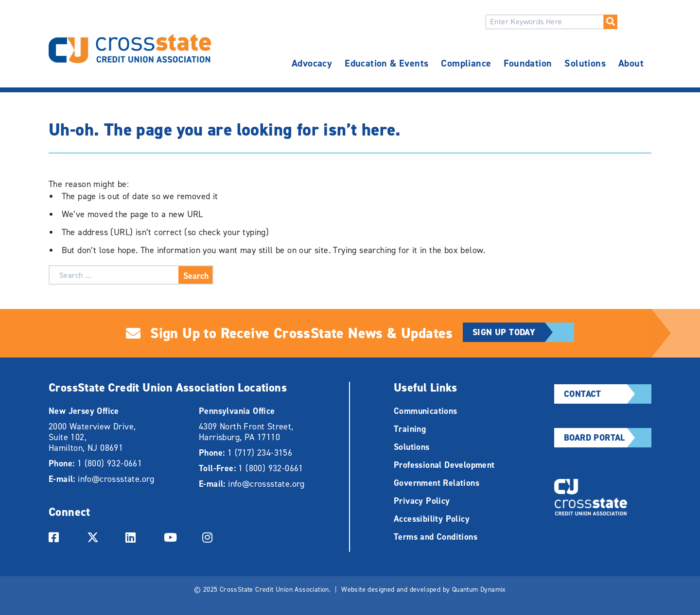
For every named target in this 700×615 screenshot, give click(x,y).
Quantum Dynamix (479, 589)
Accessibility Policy (432, 519)
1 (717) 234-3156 (260, 453)
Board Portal (608, 438)
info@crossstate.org (116, 479)
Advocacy (312, 63)
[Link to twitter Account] (96, 536)
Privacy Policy (422, 501)
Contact (608, 394)
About (631, 63)
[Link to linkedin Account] (135, 536)
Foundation (528, 63)
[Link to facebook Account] (58, 536)
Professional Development (444, 465)
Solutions (585, 63)
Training (410, 429)
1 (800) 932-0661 (110, 463)
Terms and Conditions (436, 537)
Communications (426, 411)
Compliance (466, 63)
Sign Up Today (523, 332)
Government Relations (437, 483)
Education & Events (386, 63)
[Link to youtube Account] (173, 536)
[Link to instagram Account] (212, 536)
